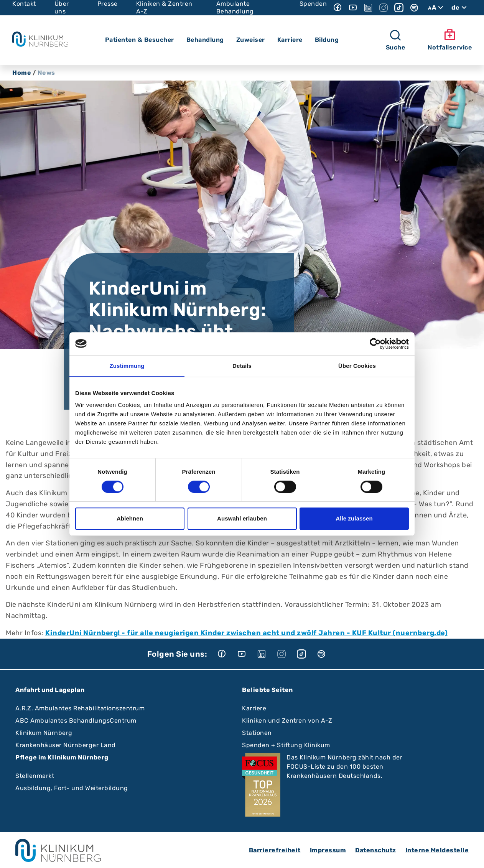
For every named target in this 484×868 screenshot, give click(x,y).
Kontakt (24, 4)
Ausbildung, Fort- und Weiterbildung (72, 788)
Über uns (62, 7)
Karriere (254, 708)
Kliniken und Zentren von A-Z (287, 721)
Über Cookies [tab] (357, 366)
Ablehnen (130, 518)
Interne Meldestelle (437, 850)
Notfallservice (450, 40)
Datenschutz (376, 850)
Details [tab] (242, 366)
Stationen (257, 733)
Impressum (328, 850)
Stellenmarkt (35, 776)
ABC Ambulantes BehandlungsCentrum (76, 721)
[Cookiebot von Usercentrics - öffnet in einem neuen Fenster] (375, 344)
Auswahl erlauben (242, 518)
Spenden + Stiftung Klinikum (286, 745)
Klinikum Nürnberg (44, 733)
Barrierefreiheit (275, 850)
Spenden (313, 4)
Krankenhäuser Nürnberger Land (66, 745)
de (460, 8)
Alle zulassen (354, 518)
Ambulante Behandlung (235, 7)
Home (22, 73)
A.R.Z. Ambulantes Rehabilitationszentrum (80, 708)
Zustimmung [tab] (127, 366)
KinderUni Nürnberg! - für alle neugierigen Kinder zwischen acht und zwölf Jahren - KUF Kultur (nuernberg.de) (246, 633)
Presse (108, 4)
